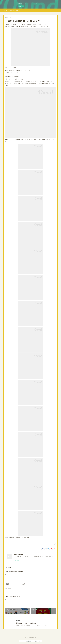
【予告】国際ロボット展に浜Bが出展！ (15, 572)
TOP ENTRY (4, 10)
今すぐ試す (21, 6)
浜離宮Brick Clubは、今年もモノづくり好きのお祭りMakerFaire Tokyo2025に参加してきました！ (25, 587)
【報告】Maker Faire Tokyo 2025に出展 (15, 584)
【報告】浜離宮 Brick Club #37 (13, 597)
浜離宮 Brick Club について (15, 10)
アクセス (23, 10)
